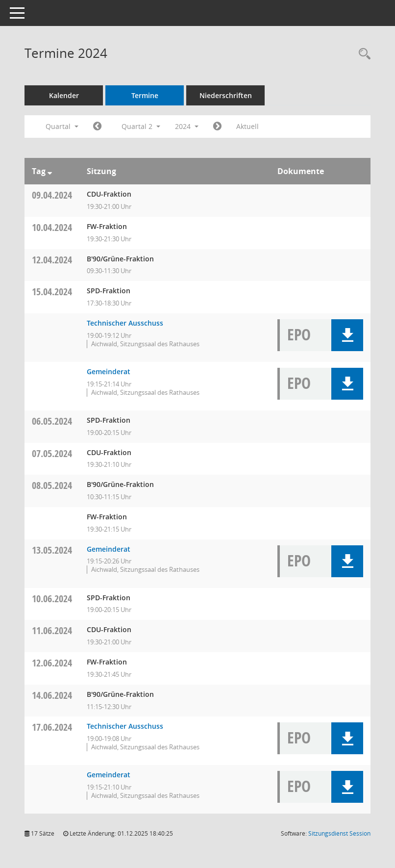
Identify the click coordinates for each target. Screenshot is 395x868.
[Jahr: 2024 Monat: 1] (97, 127)
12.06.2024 (52, 663)
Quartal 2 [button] (141, 126)
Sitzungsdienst (339, 833)
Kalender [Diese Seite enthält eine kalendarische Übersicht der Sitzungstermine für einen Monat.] (64, 95)
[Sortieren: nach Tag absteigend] (50, 171)
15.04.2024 (52, 292)
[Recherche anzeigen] (362, 54)
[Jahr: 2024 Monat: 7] (217, 127)
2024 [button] (187, 126)
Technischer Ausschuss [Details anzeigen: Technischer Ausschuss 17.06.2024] (125, 726)
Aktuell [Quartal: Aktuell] (247, 126)
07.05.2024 (52, 453)
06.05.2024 (52, 421)
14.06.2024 (52, 695)
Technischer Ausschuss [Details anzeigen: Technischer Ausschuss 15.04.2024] (125, 323)
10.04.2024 (52, 227)
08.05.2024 (52, 485)
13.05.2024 (52, 550)
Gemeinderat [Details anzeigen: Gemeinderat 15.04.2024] (109, 371)
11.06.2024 (52, 630)
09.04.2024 (52, 195)
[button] (347, 335)
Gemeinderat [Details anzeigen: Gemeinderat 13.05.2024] (109, 549)
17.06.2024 (52, 727)
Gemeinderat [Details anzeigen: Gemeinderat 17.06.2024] (109, 775)
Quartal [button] (62, 126)
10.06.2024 (52, 599)
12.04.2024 (52, 260)
